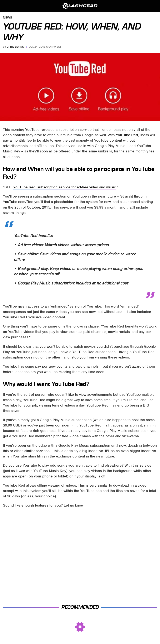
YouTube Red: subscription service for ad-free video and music (65, 187)
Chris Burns (15, 47)
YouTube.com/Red (18, 202)
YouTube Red (127, 135)
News (7, 18)
